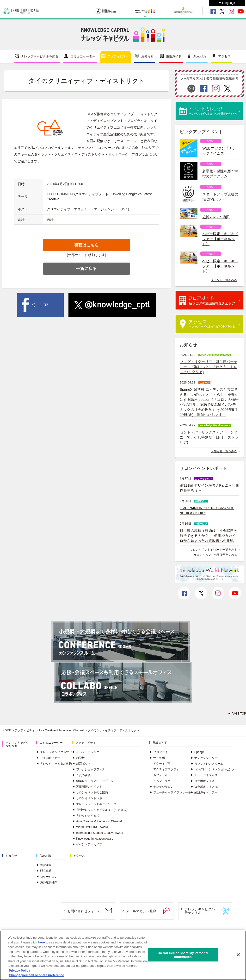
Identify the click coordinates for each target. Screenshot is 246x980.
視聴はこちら (86, 245)
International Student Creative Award (98, 833)
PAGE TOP (239, 714)
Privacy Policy (19, 971)
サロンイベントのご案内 (90, 792)
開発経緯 (44, 871)
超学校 (79, 758)
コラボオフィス (203, 781)
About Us (200, 56)
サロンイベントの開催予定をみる (215, 555)
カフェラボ (160, 775)
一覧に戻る (86, 269)
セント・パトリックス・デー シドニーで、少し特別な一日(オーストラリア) (209, 437)
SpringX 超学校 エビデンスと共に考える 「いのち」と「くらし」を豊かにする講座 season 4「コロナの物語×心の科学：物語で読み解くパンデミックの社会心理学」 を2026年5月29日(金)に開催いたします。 (209, 402)
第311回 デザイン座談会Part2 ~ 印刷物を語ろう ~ (209, 488)
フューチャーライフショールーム (173, 792)
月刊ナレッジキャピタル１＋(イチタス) (100, 810)
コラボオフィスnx (204, 787)
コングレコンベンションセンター (214, 769)
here (41, 943)
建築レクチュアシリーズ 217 (93, 781)
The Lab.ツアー (48, 758)
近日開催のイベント (87, 787)
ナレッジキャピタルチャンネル (200, 911)
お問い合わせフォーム (84, 911)
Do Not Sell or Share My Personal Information (183, 956)
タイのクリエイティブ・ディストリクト (114, 730)
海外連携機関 (47, 882)
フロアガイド (160, 752)
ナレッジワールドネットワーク (94, 804)
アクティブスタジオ (166, 769)
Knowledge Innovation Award (93, 839)
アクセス (224, 56)
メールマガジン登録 (141, 911)
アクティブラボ (163, 764)
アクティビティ (118, 56)
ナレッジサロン (161, 787)
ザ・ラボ (157, 758)
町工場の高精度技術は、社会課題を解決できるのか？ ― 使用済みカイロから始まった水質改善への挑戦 (209, 536)
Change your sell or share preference (37, 976)
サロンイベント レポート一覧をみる (213, 550)
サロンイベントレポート (90, 798)
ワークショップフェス (89, 769)
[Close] (238, 956)
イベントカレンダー (87, 752)
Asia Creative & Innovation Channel (61, 730)
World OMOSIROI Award (90, 827)
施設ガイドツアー (204, 792)
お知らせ (148, 56)
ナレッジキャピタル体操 (54, 764)
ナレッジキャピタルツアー (55, 752)
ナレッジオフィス (204, 775)
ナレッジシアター (204, 758)
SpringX (198, 752)
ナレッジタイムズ (86, 816)
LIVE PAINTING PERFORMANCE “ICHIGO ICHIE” (207, 510)
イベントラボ (162, 781)
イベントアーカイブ (87, 844)
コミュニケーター (83, 56)
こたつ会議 (81, 775)
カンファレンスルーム (207, 764)
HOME (7, 730)
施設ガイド (174, 56)
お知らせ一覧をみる (224, 451)
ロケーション (47, 877)
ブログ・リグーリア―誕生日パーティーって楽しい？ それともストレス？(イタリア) (209, 367)
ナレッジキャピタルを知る (40, 56)
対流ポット (81, 764)
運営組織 (44, 865)
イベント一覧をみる (224, 280)
